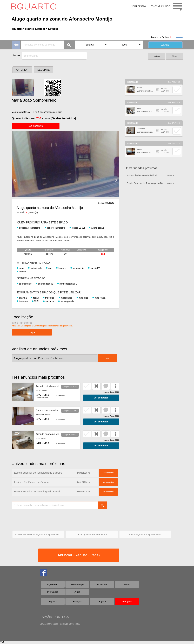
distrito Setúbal (35, 29)
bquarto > (18, 29)
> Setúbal (52, 29)
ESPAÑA (46, 617)
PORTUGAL (62, 617)
